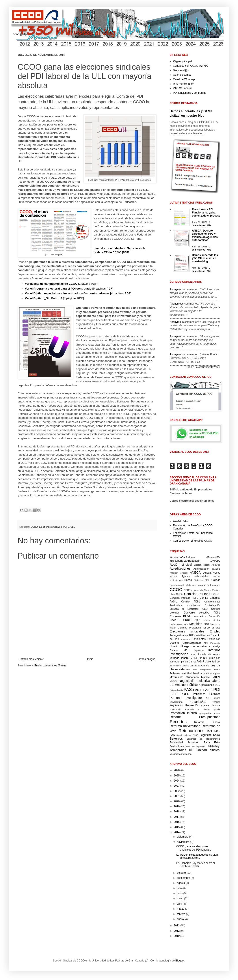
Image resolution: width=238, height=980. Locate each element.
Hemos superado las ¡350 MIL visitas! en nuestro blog (205, 258)
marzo (181, 909)
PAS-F (198, 690)
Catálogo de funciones (208, 585)
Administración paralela (207, 569)
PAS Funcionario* (183, 84)
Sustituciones (177, 746)
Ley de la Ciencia (200, 666)
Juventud (211, 662)
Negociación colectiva (194, 681)
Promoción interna (183, 713)
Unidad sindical (209, 750)
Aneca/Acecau (212, 573)
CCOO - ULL (181, 521)
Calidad (216, 580)
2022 (177, 791)
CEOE (187, 590)
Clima (172, 594)
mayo (180, 898)
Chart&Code (197, 590)
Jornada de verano (209, 654)
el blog (216, 628)
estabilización (203, 635)
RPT (210, 731)
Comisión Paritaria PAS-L (202, 594)
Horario (174, 646)
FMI (206, 643)
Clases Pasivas (212, 590)
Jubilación (215, 658)
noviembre (183, 842)
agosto (181, 883)
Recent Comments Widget (207, 367)
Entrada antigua (146, 659)
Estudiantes (199, 639)
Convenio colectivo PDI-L (202, 613)
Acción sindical (181, 565)
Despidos (195, 624)
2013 (177, 926)
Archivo (173, 576)
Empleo (215, 631)
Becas (188, 580)
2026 (177, 770)
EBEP (207, 628)
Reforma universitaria (185, 726)
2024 (177, 781)
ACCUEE (216, 565)
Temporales (178, 750)
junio (180, 893)
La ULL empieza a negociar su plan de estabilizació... (197, 856)
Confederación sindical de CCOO (192, 541)
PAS (188, 689)
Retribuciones (191, 731)
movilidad (186, 673)
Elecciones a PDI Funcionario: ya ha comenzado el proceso (206, 213)
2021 (177, 796)
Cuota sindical (212, 620)
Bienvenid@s (181, 70)
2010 (177, 936)
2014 (177, 832)
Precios (216, 702)
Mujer (216, 677)
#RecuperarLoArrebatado (185, 561)
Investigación (179, 654)
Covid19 (175, 620)
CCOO (34, 527)
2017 (177, 817)
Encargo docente (179, 635)
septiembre (183, 878)
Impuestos (199, 650)
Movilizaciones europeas (207, 673)
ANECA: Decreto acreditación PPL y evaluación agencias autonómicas (205, 235)
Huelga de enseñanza (196, 646)
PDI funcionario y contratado (190, 93)
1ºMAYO (215, 561)
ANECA (195, 572)
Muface (205, 677)
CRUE (187, 620)
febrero (181, 914)
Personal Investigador (186, 698)
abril (179, 904)
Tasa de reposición (196, 746)
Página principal (182, 61)
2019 (177, 806)
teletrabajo (214, 746)
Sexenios (176, 739)
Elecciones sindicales (50, 527)
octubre (181, 873)
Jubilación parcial (179, 662)
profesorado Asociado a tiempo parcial (195, 709)
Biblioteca (199, 580)
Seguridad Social (210, 735)
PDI (217, 689)
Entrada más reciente (31, 659)
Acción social (202, 565)
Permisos (215, 694)
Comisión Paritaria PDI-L (184, 598)
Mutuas (174, 681)
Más (209, 225)
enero (180, 919)
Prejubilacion (177, 705)
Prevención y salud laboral (203, 705)
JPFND (203, 658)
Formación (215, 643)
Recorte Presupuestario (195, 717)
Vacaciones (176, 754)
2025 (177, 776)
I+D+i (186, 650)
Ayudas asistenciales (195, 576)
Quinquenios (205, 713)
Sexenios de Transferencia (203, 739)
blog (207, 580)
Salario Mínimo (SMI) (187, 735)
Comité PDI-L (191, 602)
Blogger (180, 961)
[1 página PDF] (61, 284)
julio (179, 888)
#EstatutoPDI (213, 557)
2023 (177, 786)
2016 (177, 822)
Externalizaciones (192, 643)
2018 (177, 812)
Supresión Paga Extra (204, 742)
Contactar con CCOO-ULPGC (191, 66)
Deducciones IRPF (179, 624)
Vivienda (187, 754)
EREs (192, 635)
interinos (214, 650)
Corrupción (215, 616)
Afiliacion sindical (179, 573)
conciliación (193, 605)
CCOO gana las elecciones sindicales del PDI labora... (194, 848)
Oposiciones (207, 685)
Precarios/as (197, 702)
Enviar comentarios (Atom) (50, 666)
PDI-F (173, 694)
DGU (206, 624)
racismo (217, 713)
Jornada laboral (179, 658)
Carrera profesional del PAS (183, 585)
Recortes (178, 722)
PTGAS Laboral (182, 88)
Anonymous (177, 289)
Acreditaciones (180, 569)
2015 (177, 827)
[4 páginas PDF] (54, 298)
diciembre (183, 837)
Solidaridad (176, 742)
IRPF (193, 654)
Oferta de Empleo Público (195, 683)
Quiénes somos (182, 75)
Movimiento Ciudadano (184, 677)
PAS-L (208, 690)
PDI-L (66, 527)
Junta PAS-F (197, 662)
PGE (207, 698)
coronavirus (200, 616)
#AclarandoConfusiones (182, 557)
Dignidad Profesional (190, 628)
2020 (177, 801)
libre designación (202, 670)
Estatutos (186, 639)
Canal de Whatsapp (185, 79)
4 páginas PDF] (78, 293)
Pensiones (199, 694)
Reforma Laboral (207, 722)
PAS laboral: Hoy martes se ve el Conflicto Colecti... (196, 865)
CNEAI (179, 594)
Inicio (90, 659)
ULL (73, 527)
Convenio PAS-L (180, 616)
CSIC (197, 620)
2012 (177, 931)
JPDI (194, 658)
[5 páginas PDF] (69, 289)
